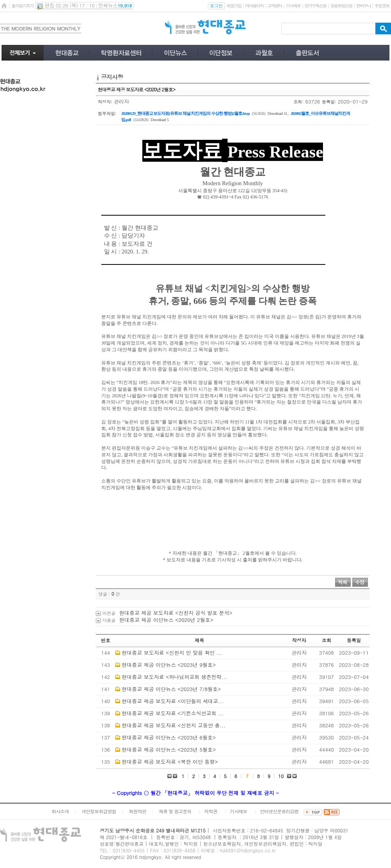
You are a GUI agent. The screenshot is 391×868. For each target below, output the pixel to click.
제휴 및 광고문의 (175, 811)
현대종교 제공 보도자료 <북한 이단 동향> (170, 762)
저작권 (211, 811)
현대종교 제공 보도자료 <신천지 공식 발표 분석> (176, 613)
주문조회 (382, 6)
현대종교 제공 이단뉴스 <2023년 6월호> (169, 737)
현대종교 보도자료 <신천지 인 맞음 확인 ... (172, 653)
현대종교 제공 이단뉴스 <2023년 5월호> (169, 749)
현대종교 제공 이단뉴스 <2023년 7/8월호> (171, 689)
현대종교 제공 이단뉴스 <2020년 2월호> (166, 620)
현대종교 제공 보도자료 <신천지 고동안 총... (173, 725)
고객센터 (275, 6)
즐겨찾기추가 (22, 6)
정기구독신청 (316, 6)
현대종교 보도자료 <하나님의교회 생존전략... (174, 677)
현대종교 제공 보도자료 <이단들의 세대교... (173, 701)
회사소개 (60, 811)
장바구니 (363, 6)
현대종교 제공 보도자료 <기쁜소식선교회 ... (173, 713)
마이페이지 (254, 6)
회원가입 (234, 6)
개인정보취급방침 (99, 811)
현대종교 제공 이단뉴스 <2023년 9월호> (169, 665)
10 (281, 776)
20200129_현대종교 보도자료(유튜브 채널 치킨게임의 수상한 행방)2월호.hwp (185, 113)
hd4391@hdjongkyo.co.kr (248, 850)
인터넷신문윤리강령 (279, 811)
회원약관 (137, 811)
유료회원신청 (341, 6)
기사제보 (293, 6)
